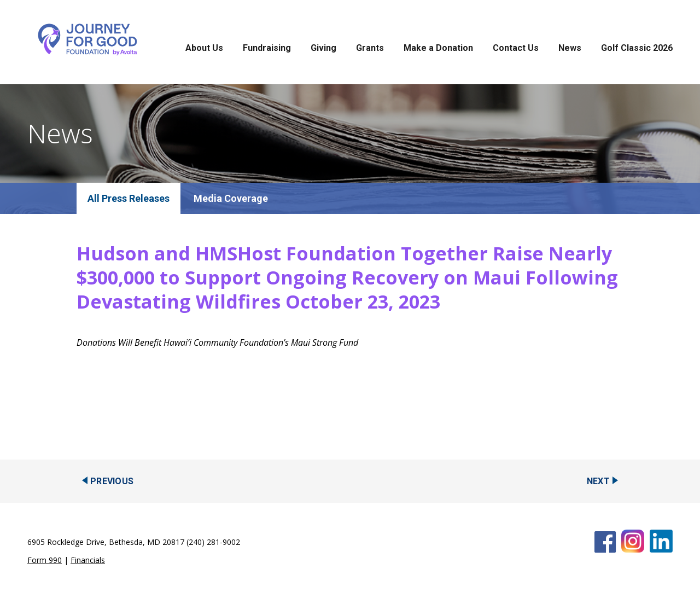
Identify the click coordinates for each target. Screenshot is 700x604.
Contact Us (516, 48)
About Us (204, 48)
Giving (323, 48)
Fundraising (267, 48)
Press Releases (136, 198)
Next (598, 481)
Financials (88, 560)
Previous (112, 481)
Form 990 (45, 560)
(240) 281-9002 (213, 542)
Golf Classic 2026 (637, 48)
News (570, 48)
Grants (370, 48)
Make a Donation (438, 48)
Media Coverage (231, 198)
